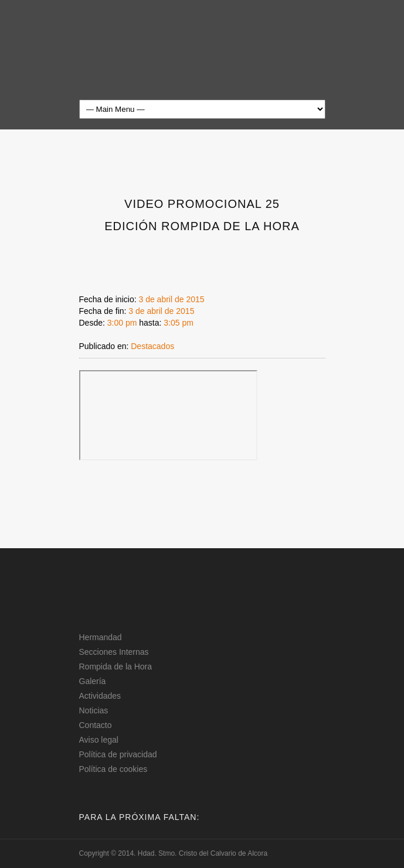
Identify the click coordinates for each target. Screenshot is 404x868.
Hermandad (101, 637)
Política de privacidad (118, 754)
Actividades (100, 696)
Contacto (96, 725)
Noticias (94, 710)
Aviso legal (99, 740)
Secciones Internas (114, 652)
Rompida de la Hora (116, 667)
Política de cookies (113, 769)
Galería (93, 681)
